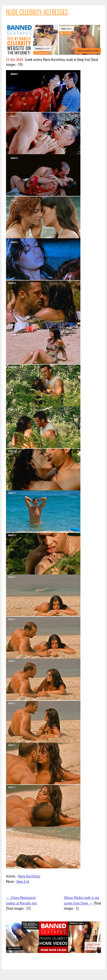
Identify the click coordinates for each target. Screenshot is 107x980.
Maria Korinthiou (29, 876)
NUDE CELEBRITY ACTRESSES (37, 12)
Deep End (23, 881)
